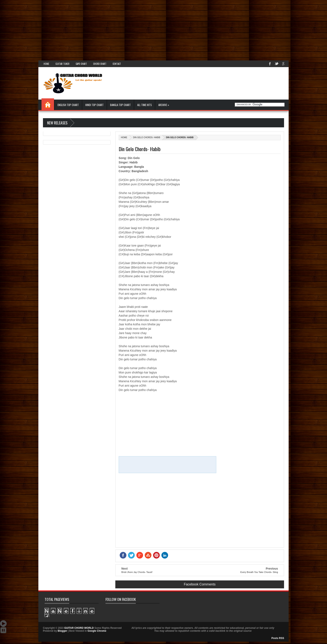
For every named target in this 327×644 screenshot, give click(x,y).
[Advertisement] (125, 29)
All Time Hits (145, 105)
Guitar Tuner (62, 64)
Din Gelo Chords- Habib (147, 137)
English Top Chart (68, 105)
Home (46, 64)
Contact (117, 64)
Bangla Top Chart (120, 105)
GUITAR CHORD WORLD (127, 609)
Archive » (164, 105)
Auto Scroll (3, 624)
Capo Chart (81, 64)
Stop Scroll (3, 630)
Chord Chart (100, 64)
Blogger (62, 631)
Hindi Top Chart (94, 105)
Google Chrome (97, 631)
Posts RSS (278, 638)
